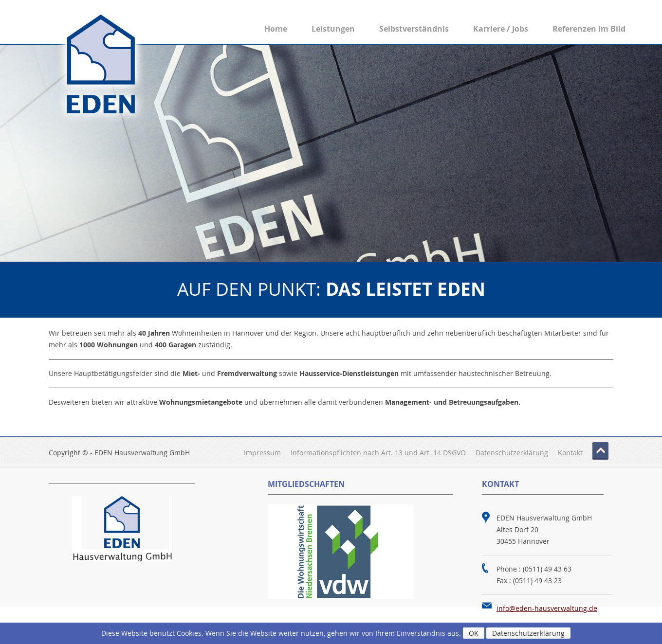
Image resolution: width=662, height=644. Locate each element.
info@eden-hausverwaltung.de (547, 608)
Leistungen (333, 29)
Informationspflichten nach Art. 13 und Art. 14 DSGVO (378, 453)
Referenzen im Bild (589, 29)
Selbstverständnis (414, 29)
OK (474, 633)
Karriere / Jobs (501, 29)
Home (276, 29)
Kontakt (570, 453)
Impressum (262, 453)
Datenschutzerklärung (512, 453)
